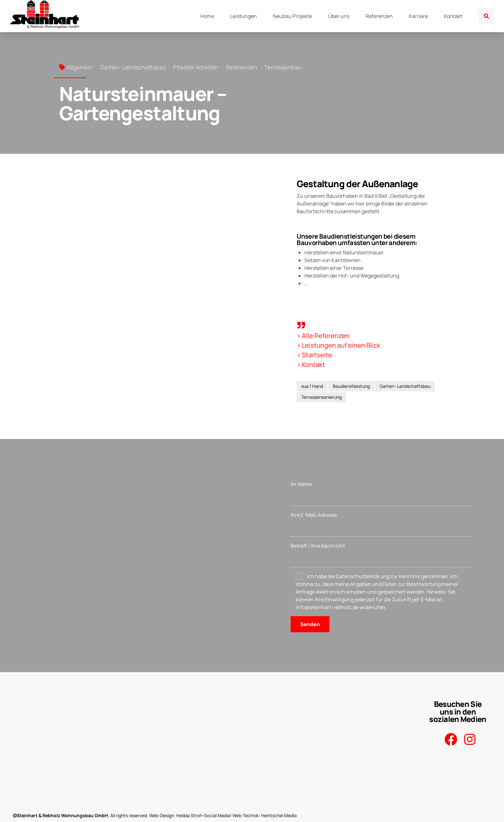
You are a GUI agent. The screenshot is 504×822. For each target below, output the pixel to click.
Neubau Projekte (292, 16)
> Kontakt (311, 365)
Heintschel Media (279, 815)
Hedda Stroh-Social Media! (204, 815)
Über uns (339, 16)
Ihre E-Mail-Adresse (381, 524)
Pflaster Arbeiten (196, 67)
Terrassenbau (283, 67)
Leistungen (243, 16)
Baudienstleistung (351, 386)
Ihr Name (381, 493)
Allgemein (80, 67)
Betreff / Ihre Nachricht (381, 555)
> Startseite (314, 355)
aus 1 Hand (312, 386)
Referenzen (379, 16)
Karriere (418, 16)
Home (207, 16)
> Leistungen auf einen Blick (338, 345)
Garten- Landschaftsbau (133, 67)
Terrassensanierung (321, 397)
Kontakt (453, 16)
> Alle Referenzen (323, 336)
